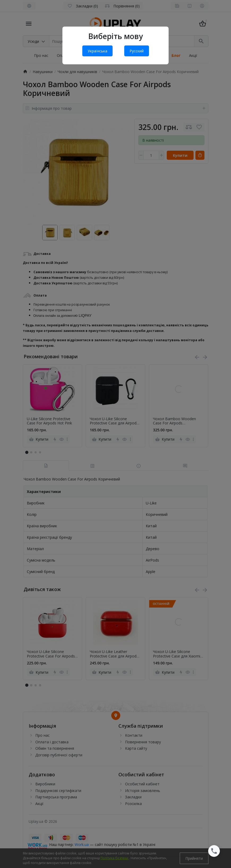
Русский (137, 51)
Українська (97, 51)
